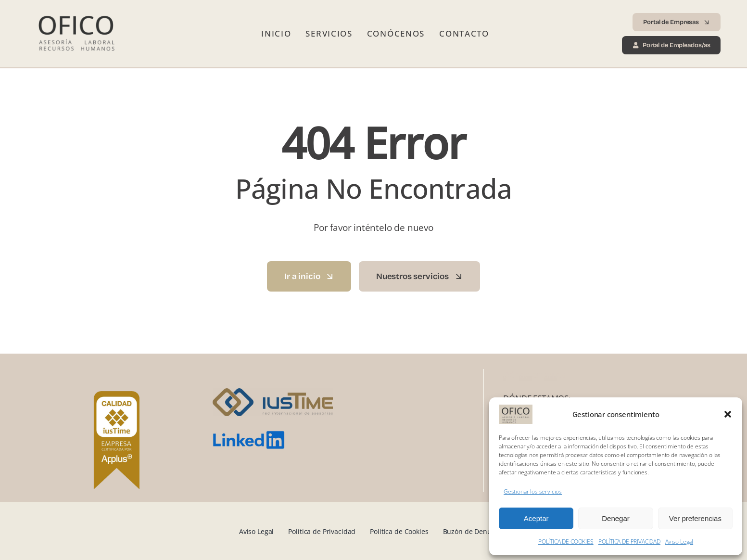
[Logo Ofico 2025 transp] (76, 12)
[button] (728, 414)
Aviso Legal (679, 541)
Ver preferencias (695, 518)
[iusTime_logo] (273, 392)
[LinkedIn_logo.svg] (249, 435)
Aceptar (536, 518)
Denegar (616, 518)
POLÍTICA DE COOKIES (566, 541)
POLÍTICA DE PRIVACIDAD (629, 541)
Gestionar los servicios (533, 491)
